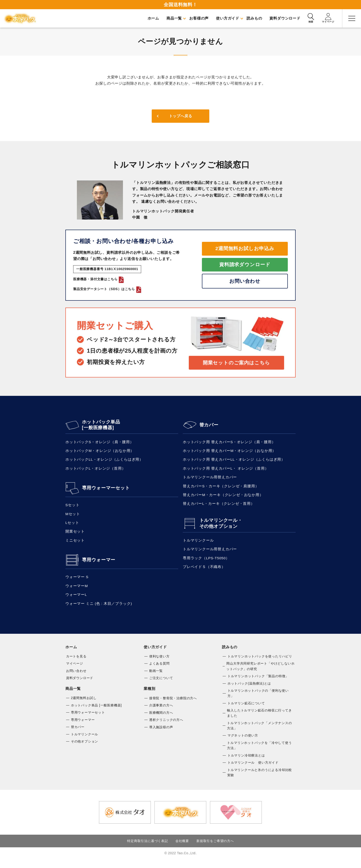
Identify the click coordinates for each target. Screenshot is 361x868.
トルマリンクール (198, 544)
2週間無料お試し (84, 705)
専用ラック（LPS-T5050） (207, 563)
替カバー (209, 426)
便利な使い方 (159, 662)
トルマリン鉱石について (246, 710)
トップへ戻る (181, 116)
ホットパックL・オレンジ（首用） (96, 471)
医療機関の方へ (161, 719)
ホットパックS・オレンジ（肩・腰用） (100, 443)
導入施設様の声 (161, 734)
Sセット (73, 508)
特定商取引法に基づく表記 (148, 849)
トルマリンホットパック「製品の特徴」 (258, 682)
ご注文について (161, 684)
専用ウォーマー (99, 564)
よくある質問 (159, 670)
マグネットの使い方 (243, 743)
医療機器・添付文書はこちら (98, 279)
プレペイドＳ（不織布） (204, 572)
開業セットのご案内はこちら (236, 363)
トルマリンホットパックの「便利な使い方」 (258, 700)
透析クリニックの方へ (166, 727)
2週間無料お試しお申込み (245, 248)
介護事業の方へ (161, 712)
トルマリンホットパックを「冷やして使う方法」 (259, 753)
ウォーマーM (77, 591)
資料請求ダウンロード (245, 265)
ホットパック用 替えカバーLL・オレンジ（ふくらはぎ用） (234, 461)
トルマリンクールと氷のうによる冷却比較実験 (260, 781)
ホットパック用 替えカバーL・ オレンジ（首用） (226, 471)
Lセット (72, 526)
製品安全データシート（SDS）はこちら (107, 289)
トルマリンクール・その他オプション (221, 527)
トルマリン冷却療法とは (246, 763)
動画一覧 (156, 677)
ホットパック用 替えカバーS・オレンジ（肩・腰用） (229, 443)
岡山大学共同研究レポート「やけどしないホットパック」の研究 (260, 672)
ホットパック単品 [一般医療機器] (101, 426)
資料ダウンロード (80, 684)
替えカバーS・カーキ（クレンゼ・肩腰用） (221, 489)
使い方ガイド (155, 653)
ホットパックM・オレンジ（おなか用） (100, 452)
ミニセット (75, 544)
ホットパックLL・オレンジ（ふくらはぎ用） (104, 461)
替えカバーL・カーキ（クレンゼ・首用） (219, 507)
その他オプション (84, 749)
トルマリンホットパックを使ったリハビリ (260, 662)
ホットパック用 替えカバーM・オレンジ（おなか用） (230, 452)
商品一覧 (73, 695)
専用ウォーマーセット (106, 491)
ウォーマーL (76, 600)
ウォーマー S (77, 581)
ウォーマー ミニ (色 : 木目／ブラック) (99, 609)
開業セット (75, 535)
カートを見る (76, 662)
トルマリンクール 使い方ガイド (253, 771)
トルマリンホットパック (21, 18)
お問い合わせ (245, 282)
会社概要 (182, 849)
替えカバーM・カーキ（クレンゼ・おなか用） (223, 498)
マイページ (75, 670)
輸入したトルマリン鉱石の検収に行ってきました (259, 720)
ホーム (71, 653)
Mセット (73, 517)
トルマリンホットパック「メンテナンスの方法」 (259, 733)
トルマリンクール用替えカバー (210, 480)
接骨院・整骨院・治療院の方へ (173, 705)
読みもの (230, 653)
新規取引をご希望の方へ (215, 849)
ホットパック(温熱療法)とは (249, 690)
